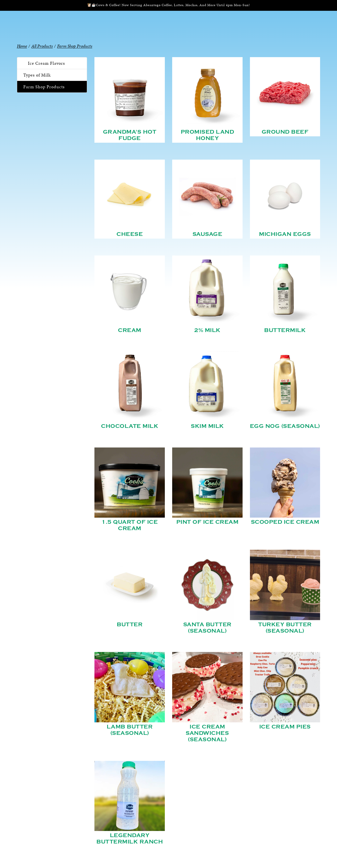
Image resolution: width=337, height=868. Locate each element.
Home (22, 46)
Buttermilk (285, 330)
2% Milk (207, 330)
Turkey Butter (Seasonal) (285, 628)
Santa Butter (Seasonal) (207, 628)
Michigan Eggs (285, 234)
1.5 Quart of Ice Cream (130, 525)
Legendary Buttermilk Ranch (130, 839)
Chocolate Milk (130, 426)
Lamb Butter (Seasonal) (130, 730)
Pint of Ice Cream (207, 522)
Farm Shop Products (44, 87)
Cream (130, 330)
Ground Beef (285, 132)
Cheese (130, 234)
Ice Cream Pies (285, 727)
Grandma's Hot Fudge (130, 135)
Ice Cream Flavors (46, 63)
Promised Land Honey (207, 135)
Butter (130, 625)
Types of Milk (37, 75)
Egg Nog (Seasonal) (285, 426)
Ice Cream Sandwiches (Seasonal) (207, 733)
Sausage (207, 234)
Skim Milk (207, 426)
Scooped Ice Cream (285, 522)
